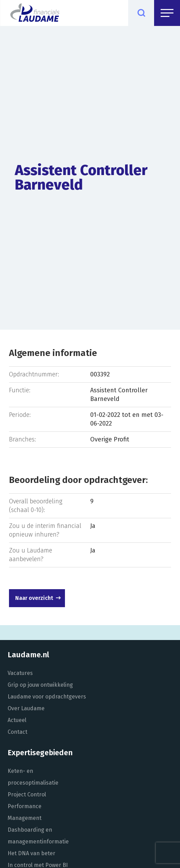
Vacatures (20, 673)
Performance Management (25, 812)
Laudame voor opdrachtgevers (47, 697)
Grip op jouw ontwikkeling (40, 685)
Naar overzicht (34, 598)
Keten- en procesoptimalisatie (33, 777)
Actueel (17, 720)
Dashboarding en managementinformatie (38, 836)
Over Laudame (26, 708)
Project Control (27, 794)
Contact (17, 732)
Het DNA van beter (31, 853)
